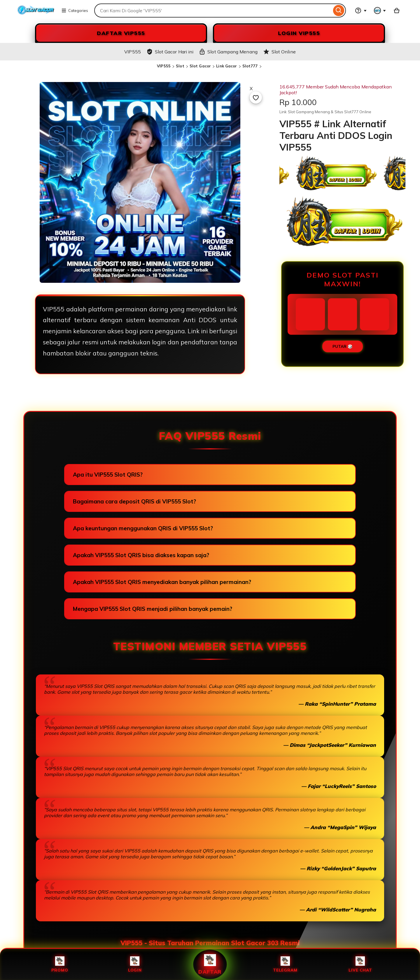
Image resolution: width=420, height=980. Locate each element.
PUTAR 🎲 (343, 346)
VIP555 (164, 66)
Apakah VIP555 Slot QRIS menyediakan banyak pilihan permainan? (162, 582)
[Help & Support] (361, 11)
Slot (180, 66)
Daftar (210, 964)
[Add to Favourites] (256, 97)
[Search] (339, 11)
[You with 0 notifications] (380, 11)
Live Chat (360, 964)
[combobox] (213, 11)
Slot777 (250, 66)
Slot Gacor (200, 66)
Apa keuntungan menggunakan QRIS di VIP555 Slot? (143, 528)
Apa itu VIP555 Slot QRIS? (108, 475)
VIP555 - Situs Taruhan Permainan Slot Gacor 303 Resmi (210, 943)
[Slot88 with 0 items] (397, 11)
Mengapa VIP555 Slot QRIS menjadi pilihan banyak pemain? (153, 609)
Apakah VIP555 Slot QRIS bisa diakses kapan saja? (141, 555)
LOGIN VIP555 (299, 33)
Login (135, 964)
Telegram (285, 964)
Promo (60, 964)
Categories (75, 11)
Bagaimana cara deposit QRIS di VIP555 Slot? (134, 501)
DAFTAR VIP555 (121, 33)
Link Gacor (226, 66)
